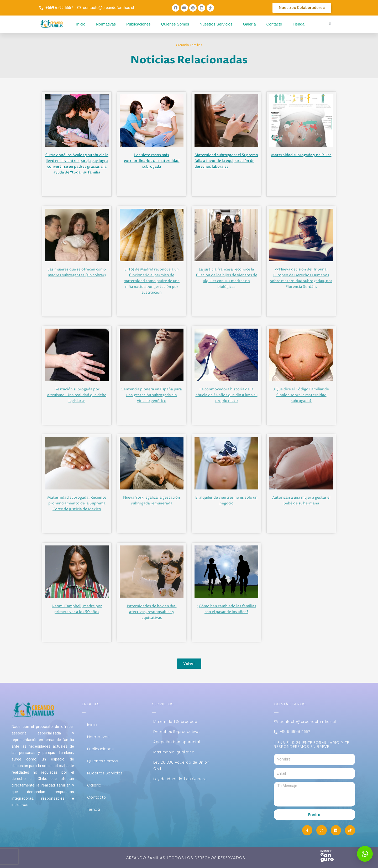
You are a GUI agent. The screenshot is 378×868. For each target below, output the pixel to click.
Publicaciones (138, 24)
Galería (249, 24)
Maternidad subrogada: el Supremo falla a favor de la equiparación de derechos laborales (226, 161)
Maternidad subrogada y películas (301, 155)
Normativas (106, 24)
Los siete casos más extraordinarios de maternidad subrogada (152, 161)
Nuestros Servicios (216, 24)
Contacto (274, 24)
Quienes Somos (175, 24)
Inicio (81, 24)
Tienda (299, 24)
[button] (365, 854)
